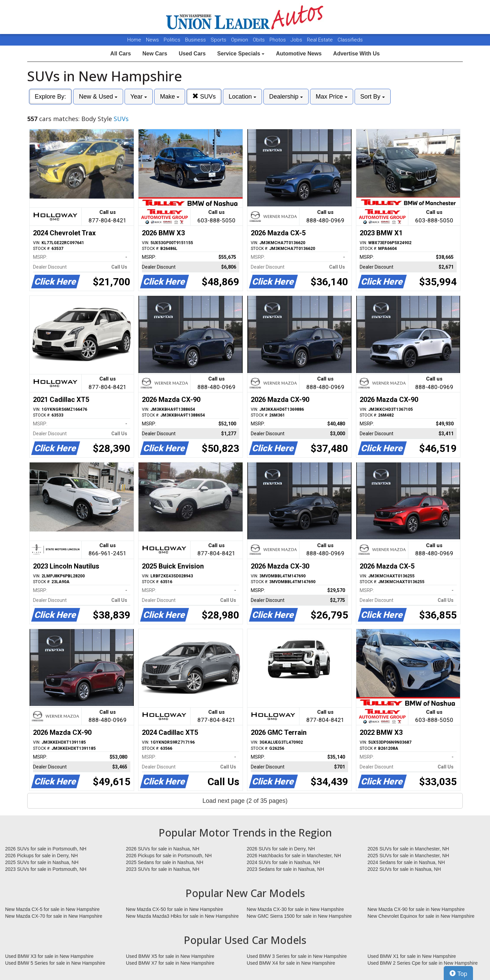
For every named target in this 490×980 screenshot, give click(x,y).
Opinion (240, 40)
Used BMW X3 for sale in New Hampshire (49, 956)
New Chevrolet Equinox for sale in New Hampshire (421, 916)
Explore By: (50, 97)
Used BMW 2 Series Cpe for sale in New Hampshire (423, 963)
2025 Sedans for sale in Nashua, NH (165, 862)
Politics (172, 40)
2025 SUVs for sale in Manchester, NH (408, 856)
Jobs (297, 40)
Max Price (332, 97)
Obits (259, 40)
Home (134, 40)
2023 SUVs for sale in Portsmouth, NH (46, 869)
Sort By (373, 97)
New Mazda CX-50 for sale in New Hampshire (175, 909)
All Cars (120, 54)
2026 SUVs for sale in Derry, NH (281, 849)
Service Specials (241, 54)
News (152, 40)
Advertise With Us (356, 54)
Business (196, 40)
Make (170, 97)
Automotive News (299, 54)
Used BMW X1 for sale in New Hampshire (412, 956)
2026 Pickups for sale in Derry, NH (42, 856)
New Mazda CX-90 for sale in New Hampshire (416, 909)
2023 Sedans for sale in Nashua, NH (285, 869)
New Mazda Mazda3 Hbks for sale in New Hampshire (182, 916)
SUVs (204, 96)
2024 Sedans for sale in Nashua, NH (406, 862)
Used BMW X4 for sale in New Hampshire (291, 963)
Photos (278, 40)
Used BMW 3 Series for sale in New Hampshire (297, 956)
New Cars (155, 54)
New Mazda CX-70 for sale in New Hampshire (54, 916)
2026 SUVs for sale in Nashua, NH (163, 849)
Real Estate (321, 40)
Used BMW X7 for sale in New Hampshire (170, 963)
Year (139, 97)
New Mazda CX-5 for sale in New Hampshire (52, 909)
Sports (219, 40)
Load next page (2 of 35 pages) (245, 801)
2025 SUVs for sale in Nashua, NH (42, 862)
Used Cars (192, 54)
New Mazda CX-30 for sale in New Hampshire (295, 909)
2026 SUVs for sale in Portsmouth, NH (46, 849)
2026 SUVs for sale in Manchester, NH (408, 849)
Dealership (286, 97)
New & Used (98, 97)
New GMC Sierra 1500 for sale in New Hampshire (299, 916)
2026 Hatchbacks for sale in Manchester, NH (294, 856)
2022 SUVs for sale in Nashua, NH (404, 869)
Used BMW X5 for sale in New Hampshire (170, 956)
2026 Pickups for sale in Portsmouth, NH (169, 856)
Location (242, 97)
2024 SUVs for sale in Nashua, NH (283, 862)
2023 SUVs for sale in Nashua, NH (163, 869)
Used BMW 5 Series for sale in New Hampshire (55, 963)
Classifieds (350, 40)
